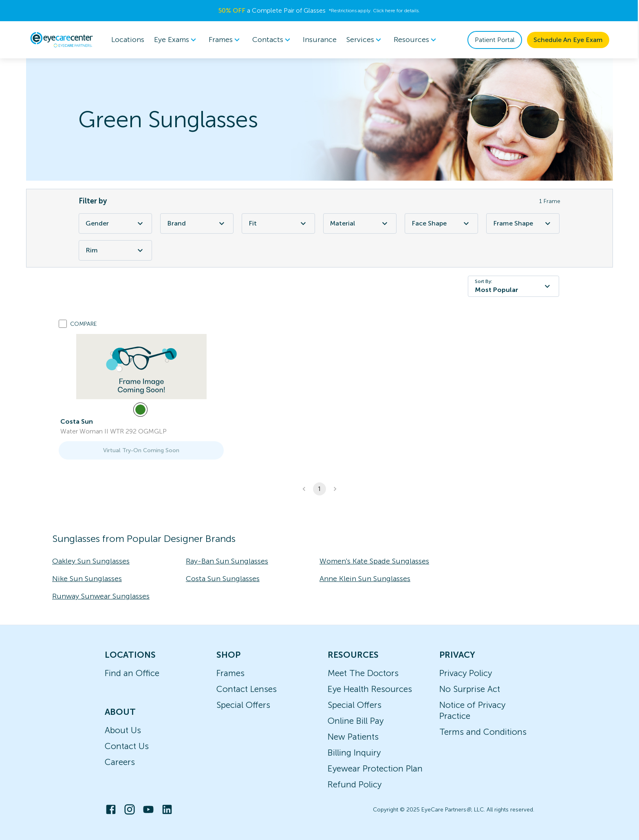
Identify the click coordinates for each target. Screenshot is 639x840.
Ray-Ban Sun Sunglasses (227, 561)
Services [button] (366, 40)
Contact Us (127, 746)
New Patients (353, 737)
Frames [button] (226, 40)
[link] (141, 367)
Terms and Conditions (483, 732)
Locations (128, 40)
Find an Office (132, 673)
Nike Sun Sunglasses (87, 579)
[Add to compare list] (63, 324)
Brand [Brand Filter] (197, 223)
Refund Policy (355, 784)
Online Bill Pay (356, 721)
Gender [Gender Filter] (115, 223)
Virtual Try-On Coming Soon (141, 450)
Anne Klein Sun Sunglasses (365, 579)
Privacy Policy (466, 673)
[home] (62, 40)
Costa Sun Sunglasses (223, 579)
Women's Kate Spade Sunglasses (374, 561)
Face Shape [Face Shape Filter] (441, 223)
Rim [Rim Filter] (115, 250)
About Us (123, 730)
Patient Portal (495, 40)
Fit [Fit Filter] (278, 223)
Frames (230, 673)
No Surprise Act (470, 689)
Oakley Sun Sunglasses (91, 561)
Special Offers (243, 705)
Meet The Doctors (363, 673)
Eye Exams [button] (177, 40)
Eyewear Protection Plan (375, 768)
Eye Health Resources (370, 689)
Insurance (320, 40)
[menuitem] (177, 40)
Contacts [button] (273, 40)
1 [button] (319, 489)
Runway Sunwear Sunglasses (101, 596)
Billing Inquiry (354, 753)
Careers (120, 762)
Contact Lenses (247, 689)
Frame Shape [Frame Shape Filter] (523, 223)
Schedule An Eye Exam (568, 40)
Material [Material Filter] (360, 223)
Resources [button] (417, 40)
